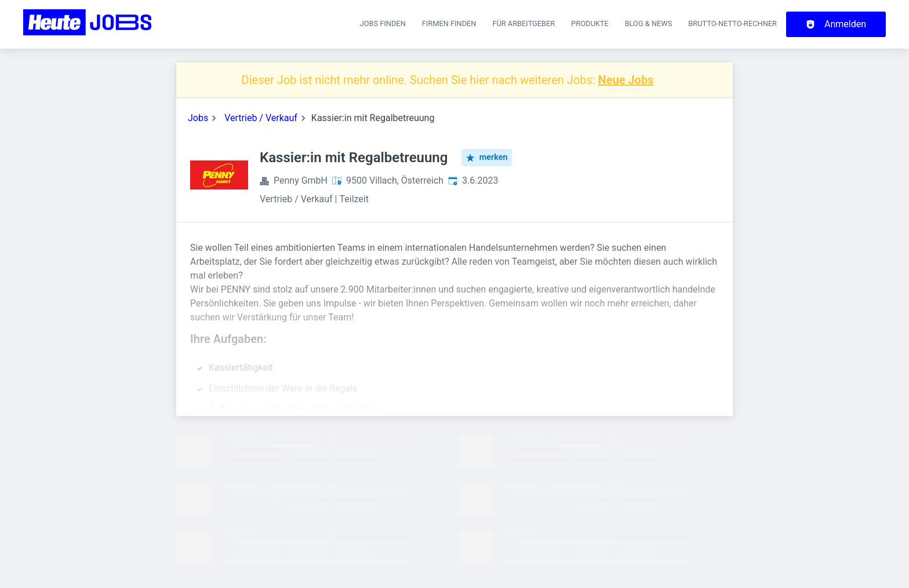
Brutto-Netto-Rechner (732, 23)
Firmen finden (449, 23)
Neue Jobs (626, 80)
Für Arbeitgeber (523, 23)
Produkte (590, 23)
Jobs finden (383, 23)
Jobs (198, 118)
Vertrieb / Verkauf (261, 118)
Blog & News (649, 23)
